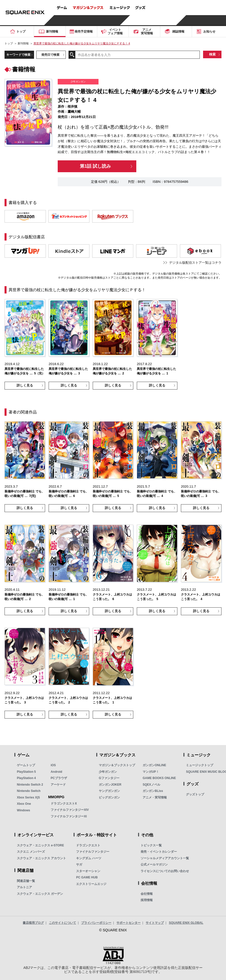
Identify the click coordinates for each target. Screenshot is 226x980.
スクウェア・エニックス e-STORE (40, 845)
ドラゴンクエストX (64, 804)
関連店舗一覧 (26, 881)
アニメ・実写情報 (155, 797)
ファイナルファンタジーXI (69, 816)
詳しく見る (25, 385)
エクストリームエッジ (91, 884)
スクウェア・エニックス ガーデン (40, 894)
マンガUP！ (151, 772)
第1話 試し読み (95, 166)
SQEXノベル (151, 785)
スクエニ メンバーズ (31, 852)
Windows (24, 810)
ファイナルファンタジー (93, 852)
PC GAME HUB (87, 877)
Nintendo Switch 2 (30, 785)
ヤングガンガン (109, 791)
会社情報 (147, 894)
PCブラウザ (59, 778)
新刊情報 (23, 43)
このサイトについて (62, 923)
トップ (9, 43)
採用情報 (147, 900)
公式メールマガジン (154, 865)
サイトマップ (155, 923)
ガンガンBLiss (153, 791)
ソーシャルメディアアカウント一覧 (165, 858)
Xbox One (24, 804)
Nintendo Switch (29, 791)
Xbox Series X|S (28, 797)
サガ (79, 865)
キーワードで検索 (18, 55)
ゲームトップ (26, 765)
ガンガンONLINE (154, 765)
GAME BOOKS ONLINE (159, 778)
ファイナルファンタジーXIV (70, 810)
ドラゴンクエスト (88, 845)
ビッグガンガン (109, 797)
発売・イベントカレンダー (159, 852)
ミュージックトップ (200, 765)
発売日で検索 (50, 55)
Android (56, 772)
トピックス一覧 (151, 845)
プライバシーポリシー (96, 923)
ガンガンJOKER (110, 785)
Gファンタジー (109, 778)
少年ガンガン (108, 772)
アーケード (58, 785)
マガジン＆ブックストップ (117, 765)
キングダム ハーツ (89, 858)
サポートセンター (128, 923)
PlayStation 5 (26, 772)
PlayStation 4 (26, 778)
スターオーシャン (88, 871)
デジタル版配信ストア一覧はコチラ (195, 263)
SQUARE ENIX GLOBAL (186, 923)
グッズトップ (195, 794)
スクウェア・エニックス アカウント (41, 858)
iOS (53, 765)
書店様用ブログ (33, 923)
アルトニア (24, 887)
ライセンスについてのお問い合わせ (165, 871)
